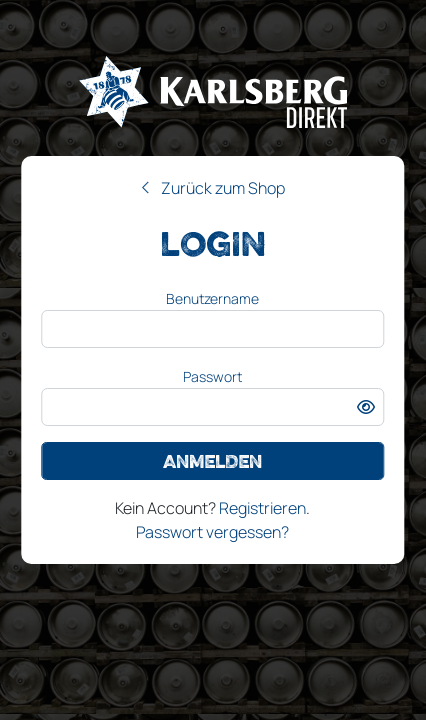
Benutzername (212, 298)
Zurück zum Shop (223, 188)
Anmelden (212, 461)
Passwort (212, 376)
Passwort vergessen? (212, 532)
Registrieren (262, 508)
